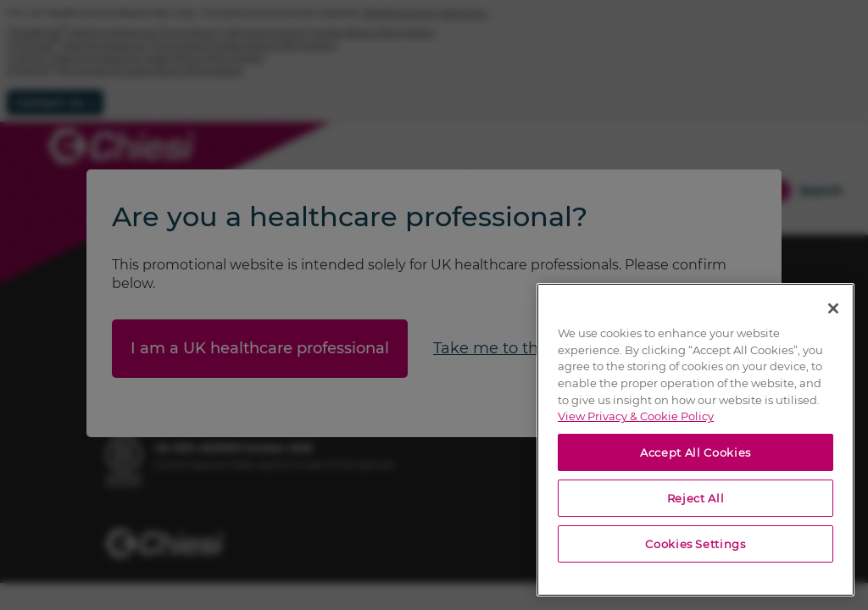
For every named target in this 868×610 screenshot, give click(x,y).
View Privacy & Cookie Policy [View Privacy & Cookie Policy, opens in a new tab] (636, 416)
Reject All (696, 498)
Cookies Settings (696, 544)
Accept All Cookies (696, 452)
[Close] (833, 308)
